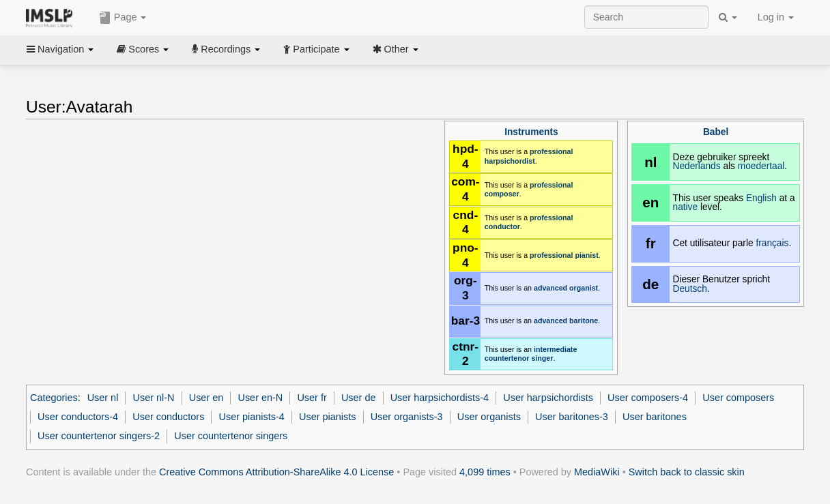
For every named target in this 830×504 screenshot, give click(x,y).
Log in (776, 17)
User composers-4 (648, 398)
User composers (738, 398)
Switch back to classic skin (687, 472)
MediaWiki (597, 472)
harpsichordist (510, 161)
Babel (716, 132)
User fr (312, 398)
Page (123, 18)
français (772, 243)
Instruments (531, 132)
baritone (584, 321)
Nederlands (697, 166)
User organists (489, 417)
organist (584, 288)
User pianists (327, 417)
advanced (550, 288)
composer (502, 194)
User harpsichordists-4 (440, 398)
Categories (54, 398)
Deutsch (690, 289)
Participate (316, 49)
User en (206, 398)
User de (359, 398)
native (686, 207)
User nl (103, 398)
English (761, 198)
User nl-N (154, 398)
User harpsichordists (548, 398)
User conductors (168, 417)
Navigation (60, 49)
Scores (143, 49)
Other (396, 49)
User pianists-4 (252, 417)
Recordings (226, 49)
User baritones (655, 417)
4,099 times (485, 472)
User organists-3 (407, 417)
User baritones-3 (572, 417)
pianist (586, 255)
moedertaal (761, 166)
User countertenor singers (231, 436)
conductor (502, 226)
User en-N (260, 398)
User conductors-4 (78, 417)
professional (551, 151)
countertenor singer (519, 358)
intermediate (555, 349)
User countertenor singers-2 (99, 436)
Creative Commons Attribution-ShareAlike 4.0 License (276, 472)
